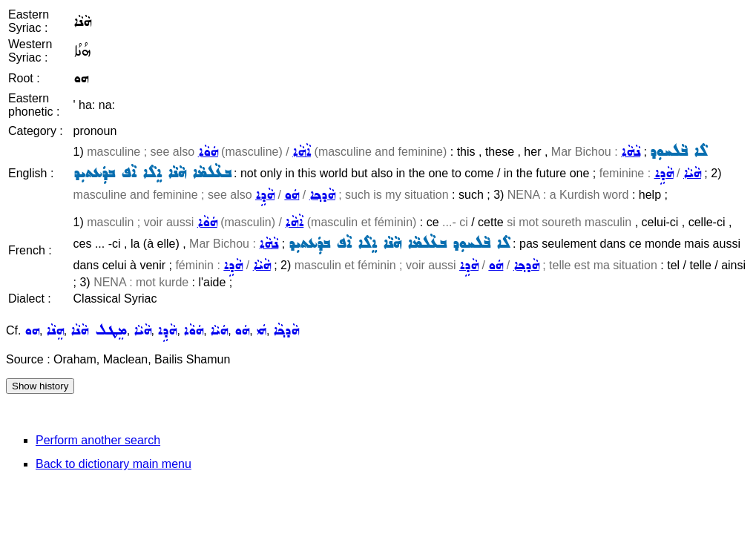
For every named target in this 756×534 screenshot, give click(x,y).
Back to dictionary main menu (114, 464)
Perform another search (98, 440)
